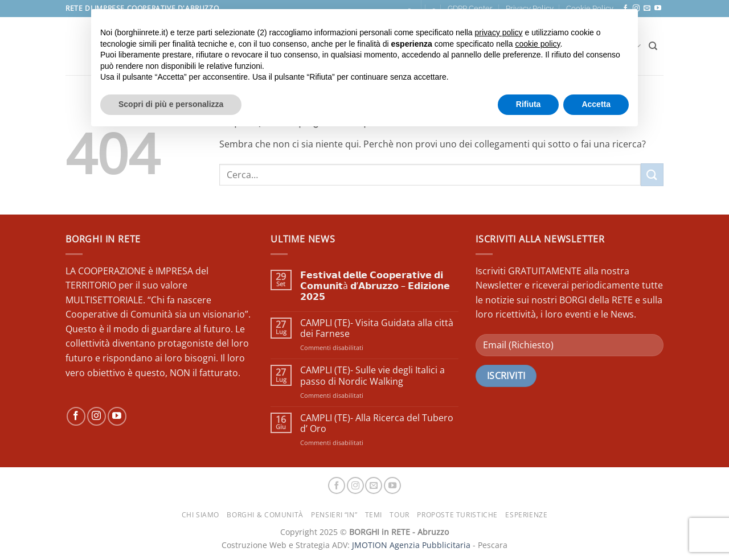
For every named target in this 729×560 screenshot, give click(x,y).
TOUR (399, 515)
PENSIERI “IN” (334, 515)
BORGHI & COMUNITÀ (265, 515)
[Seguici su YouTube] (658, 9)
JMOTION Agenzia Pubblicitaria (411, 545)
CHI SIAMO (201, 515)
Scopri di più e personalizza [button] (171, 104)
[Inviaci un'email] (647, 9)
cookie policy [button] (537, 44)
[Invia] (652, 174)
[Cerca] (653, 46)
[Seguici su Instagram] (97, 416)
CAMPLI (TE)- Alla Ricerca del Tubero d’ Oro (377, 423)
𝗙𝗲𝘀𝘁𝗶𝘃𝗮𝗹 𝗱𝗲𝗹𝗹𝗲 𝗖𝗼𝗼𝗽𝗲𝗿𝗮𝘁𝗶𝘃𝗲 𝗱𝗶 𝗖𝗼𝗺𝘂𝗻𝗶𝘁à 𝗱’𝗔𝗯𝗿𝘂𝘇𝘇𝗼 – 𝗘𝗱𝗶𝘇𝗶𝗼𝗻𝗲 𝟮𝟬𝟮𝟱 (375, 286)
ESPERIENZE (526, 515)
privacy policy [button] (499, 32)
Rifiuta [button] (529, 104)
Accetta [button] (596, 104)
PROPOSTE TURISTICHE (457, 515)
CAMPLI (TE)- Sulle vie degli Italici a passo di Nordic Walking (372, 376)
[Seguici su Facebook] (76, 416)
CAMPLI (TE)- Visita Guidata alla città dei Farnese (377, 328)
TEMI (374, 515)
